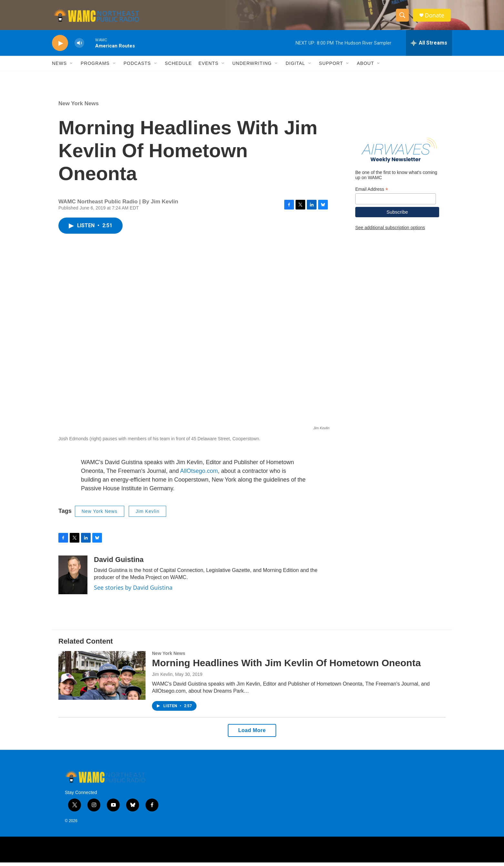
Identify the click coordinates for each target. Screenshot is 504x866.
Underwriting (252, 67)
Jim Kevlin (147, 515)
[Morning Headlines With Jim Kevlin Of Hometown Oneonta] (102, 679)
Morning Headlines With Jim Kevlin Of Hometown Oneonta (286, 667)
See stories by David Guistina (133, 591)
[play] (60, 47)
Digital (295, 67)
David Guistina (119, 563)
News (59, 67)
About (365, 67)
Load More (252, 734)
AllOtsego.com (199, 474)
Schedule (178, 67)
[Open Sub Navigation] (72, 67)
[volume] (79, 47)
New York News (79, 107)
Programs (95, 67)
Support (331, 67)
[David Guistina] (73, 579)
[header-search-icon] (403, 17)
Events (208, 67)
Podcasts (137, 67)
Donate (436, 17)
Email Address (372, 193)
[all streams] (429, 47)
